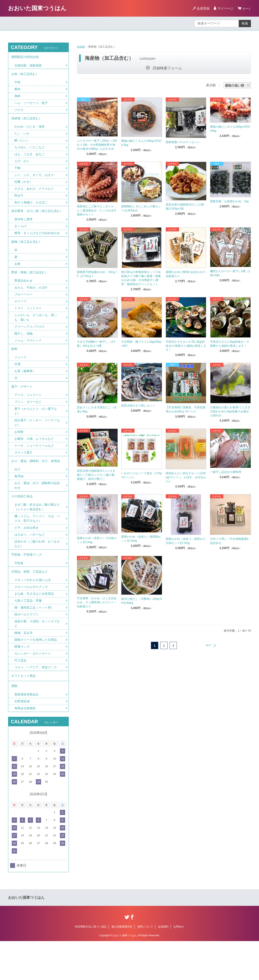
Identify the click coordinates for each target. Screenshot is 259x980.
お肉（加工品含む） (26, 75)
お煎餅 (19, 458)
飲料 (15, 372)
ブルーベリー (24, 315)
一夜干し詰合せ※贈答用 (226, 472)
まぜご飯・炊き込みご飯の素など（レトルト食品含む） (37, 537)
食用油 (19, 504)
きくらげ (21, 239)
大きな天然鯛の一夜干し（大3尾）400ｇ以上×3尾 (96, 344)
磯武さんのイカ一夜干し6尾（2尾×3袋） (230, 273)
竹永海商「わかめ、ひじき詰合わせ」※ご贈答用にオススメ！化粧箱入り (97, 602)
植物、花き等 (24, 668)
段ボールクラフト (27, 649)
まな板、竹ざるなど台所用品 (35, 628)
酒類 (15, 724)
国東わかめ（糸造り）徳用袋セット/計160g (141, 539)
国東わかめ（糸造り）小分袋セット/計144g (97, 540)
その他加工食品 (23, 526)
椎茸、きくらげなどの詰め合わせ (37, 248)
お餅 (18, 283)
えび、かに (22, 166)
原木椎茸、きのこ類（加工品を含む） (36, 220)
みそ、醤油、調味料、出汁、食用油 (37, 488)
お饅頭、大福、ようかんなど (35, 465)
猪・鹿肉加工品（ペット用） (35, 642)
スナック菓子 (24, 479)
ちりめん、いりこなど (31, 152)
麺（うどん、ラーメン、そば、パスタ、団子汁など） (37, 549)
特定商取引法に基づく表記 (91, 965)
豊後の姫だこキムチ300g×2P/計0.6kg (141, 143)
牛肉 (18, 84)
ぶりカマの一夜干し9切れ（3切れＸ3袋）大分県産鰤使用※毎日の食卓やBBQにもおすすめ (97, 145)
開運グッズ (22, 682)
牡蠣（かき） (24, 188)
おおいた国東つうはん (37, 8)
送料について (145, 965)
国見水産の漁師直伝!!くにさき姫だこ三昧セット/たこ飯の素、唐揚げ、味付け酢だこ (97, 475)
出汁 (18, 497)
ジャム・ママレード (29, 363)
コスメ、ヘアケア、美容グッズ (37, 703)
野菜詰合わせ (24, 301)
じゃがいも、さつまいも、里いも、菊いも (37, 339)
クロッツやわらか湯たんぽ (34, 614)
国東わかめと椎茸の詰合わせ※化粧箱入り (186, 274)
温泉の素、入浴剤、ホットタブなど (37, 659)
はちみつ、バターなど (31, 565)
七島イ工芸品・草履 (29, 635)
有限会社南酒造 (26, 747)
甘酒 (18, 388)
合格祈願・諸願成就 (29, 66)
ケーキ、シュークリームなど (35, 472)
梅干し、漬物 (24, 356)
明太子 (19, 202)
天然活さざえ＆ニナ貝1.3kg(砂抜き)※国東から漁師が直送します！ (186, 346)
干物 (18, 173)
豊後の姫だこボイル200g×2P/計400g (230, 129)
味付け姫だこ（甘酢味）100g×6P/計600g (142, 601)
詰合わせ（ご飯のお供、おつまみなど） (37, 575)
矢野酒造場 (22, 740)
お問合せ (179, 965)
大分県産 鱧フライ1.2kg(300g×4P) (141, 344)
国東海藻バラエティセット (183, 142)
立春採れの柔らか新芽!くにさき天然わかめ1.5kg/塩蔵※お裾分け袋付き (230, 411)
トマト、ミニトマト (29, 329)
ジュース (21, 381)
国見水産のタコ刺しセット (138, 405)
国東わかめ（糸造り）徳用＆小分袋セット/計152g (186, 541)
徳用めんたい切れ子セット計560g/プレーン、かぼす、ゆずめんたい (186, 477)
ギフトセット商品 (24, 713)
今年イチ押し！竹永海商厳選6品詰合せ (229, 541)
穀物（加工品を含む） (28, 260)
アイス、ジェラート (29, 420)
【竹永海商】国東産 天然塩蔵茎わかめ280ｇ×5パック (186, 409)
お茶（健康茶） (26, 395)
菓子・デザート (23, 411)
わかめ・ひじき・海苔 (31, 131)
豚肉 (18, 91)
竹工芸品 (21, 696)
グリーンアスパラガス (31, 348)
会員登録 (202, 8)
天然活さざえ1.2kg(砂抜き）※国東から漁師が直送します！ (230, 344)
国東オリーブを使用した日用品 (37, 675)
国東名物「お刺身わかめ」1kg (229, 201)
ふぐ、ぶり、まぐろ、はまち (35, 180)
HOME (81, 47)
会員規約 (163, 965)
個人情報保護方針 (122, 965)
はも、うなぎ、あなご (31, 159)
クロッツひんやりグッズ (32, 621)
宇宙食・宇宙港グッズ (28, 587)
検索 (245, 23)
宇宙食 (19, 595)
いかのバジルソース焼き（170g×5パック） (141, 475)
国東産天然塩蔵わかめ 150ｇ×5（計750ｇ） (97, 274)
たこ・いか (22, 138)
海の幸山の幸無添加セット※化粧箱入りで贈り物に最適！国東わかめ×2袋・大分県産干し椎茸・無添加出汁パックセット (141, 278)
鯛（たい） (22, 145)
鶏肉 (18, 99)
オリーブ (21, 322)
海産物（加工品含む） (28, 122)
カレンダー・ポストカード (34, 689)
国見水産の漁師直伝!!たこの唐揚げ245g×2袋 (185, 206)
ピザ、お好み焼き (27, 558)
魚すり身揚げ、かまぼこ (32, 209)
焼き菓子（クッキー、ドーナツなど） (37, 449)
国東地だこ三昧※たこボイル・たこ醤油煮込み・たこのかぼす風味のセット (97, 210)
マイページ (224, 8)
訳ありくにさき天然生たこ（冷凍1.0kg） (97, 409)
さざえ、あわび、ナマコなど (35, 195)
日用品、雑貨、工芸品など (31, 605)
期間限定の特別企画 (26, 57)
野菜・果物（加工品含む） (31, 292)
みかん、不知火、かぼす (32, 308)
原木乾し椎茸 (24, 232)
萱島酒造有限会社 (27, 733)
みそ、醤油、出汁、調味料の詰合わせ (37, 514)
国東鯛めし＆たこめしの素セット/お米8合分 (141, 208)
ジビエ (19, 113)
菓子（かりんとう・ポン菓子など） (37, 437)
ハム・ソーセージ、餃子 (32, 106)
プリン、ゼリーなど (29, 427)
